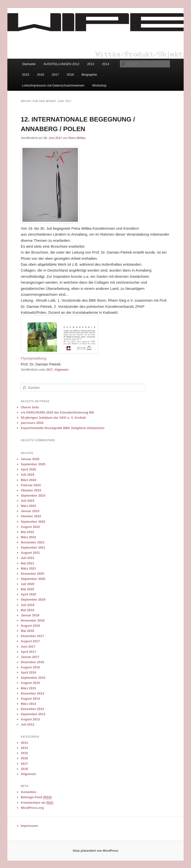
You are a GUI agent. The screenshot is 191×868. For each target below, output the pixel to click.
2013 (91, 64)
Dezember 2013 (32, 709)
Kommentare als (37, 803)
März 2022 (28, 537)
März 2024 (28, 480)
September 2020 (33, 579)
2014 (106, 64)
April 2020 (28, 594)
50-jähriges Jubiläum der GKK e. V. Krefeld (53, 418)
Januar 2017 (30, 657)
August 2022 (30, 527)
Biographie (89, 75)
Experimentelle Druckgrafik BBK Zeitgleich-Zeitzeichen (63, 428)
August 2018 (30, 626)
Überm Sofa (30, 407)
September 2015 (33, 678)
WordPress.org (32, 808)
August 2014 (30, 699)
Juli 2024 (27, 475)
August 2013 (30, 719)
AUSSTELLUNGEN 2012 (61, 64)
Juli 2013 (27, 724)
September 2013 (33, 714)
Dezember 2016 (32, 662)
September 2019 (33, 599)
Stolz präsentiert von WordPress (95, 851)
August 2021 (30, 553)
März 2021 (28, 568)
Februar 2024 (31, 485)
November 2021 (33, 542)
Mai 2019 (27, 610)
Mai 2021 (27, 563)
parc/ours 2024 (32, 423)
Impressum (29, 826)
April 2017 (28, 652)
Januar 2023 (30, 511)
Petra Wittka (77, 138)
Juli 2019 (27, 605)
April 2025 (28, 469)
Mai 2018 (27, 631)
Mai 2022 (27, 532)
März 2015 (28, 688)
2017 (55, 75)
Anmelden (28, 792)
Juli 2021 (27, 558)
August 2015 (30, 683)
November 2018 (33, 620)
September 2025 (33, 464)
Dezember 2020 (32, 574)
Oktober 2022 (31, 516)
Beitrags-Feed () (36, 797)
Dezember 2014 (32, 693)
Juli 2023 (27, 501)
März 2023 (28, 506)
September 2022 (33, 522)
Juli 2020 (27, 584)
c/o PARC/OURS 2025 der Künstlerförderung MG (57, 412)
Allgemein (61, 370)
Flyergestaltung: (34, 358)
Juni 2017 (28, 647)
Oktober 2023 (31, 490)
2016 (41, 75)
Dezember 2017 (32, 636)
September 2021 (33, 547)
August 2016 (30, 667)
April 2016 (28, 672)
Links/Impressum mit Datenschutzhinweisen (53, 85)
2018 (70, 75)
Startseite (29, 64)
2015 (26, 75)
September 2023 (33, 495)
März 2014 (28, 704)
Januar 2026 (30, 459)
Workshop (99, 85)
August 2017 (30, 641)
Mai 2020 (27, 589)
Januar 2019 (30, 615)
